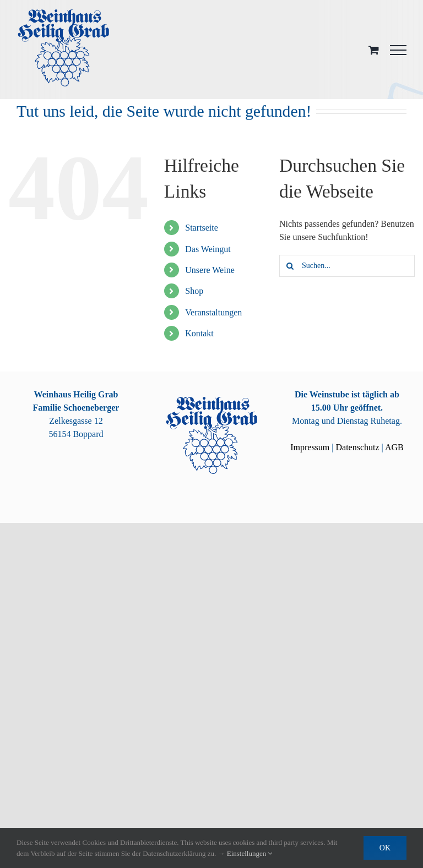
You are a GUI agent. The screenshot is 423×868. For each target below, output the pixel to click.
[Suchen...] (347, 266)
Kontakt (199, 333)
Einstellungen (250, 853)
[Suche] (290, 266)
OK (385, 848)
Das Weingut (208, 249)
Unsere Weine (210, 270)
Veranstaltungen (213, 312)
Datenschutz (357, 447)
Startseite (202, 228)
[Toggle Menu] (398, 50)
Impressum (310, 447)
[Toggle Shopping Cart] (374, 50)
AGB (394, 447)
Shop (194, 291)
